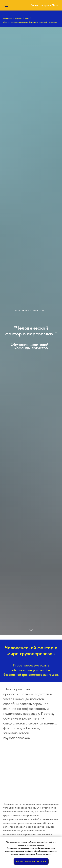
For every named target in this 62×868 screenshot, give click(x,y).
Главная (7, 18)
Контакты (18, 18)
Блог (27, 18)
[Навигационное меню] (6, 5)
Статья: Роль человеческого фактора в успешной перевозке (30, 22)
